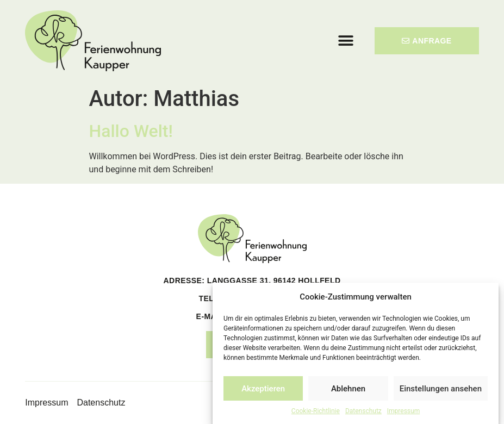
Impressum (403, 411)
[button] (346, 40)
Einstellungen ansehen (441, 389)
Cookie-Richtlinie (316, 411)
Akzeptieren (263, 389)
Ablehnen (348, 389)
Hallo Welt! (131, 131)
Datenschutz (363, 411)
